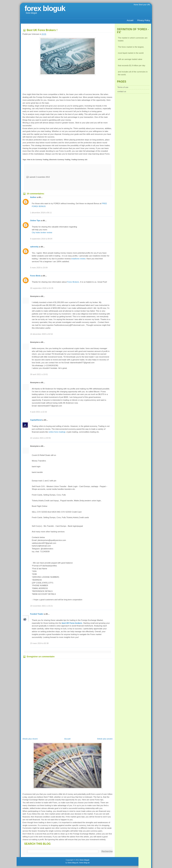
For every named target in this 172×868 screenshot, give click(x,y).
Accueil (130, 20)
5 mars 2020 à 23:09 (39, 268)
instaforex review (78, 259)
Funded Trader (37, 614)
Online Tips (35, 221)
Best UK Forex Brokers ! (42, 30)
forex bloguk (45, 8)
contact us (122, 91)
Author (34, 197)
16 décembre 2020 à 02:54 (41, 334)
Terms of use (123, 87)
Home (136, 5)
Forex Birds (35, 276)
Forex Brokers (73, 282)
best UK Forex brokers (72, 623)
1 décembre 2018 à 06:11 (41, 213)
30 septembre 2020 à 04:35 (42, 288)
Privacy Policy (144, 20)
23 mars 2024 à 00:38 (39, 643)
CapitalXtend (36, 420)
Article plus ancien (105, 739)
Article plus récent (30, 739)
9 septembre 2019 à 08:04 (41, 239)
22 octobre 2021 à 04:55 (40, 438)
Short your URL (144, 5)
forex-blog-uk (73, 863)
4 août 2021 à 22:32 (39, 412)
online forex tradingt (57, 432)
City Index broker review (42, 232)
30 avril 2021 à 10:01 (39, 374)
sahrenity (34, 247)
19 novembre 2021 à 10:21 (41, 606)
